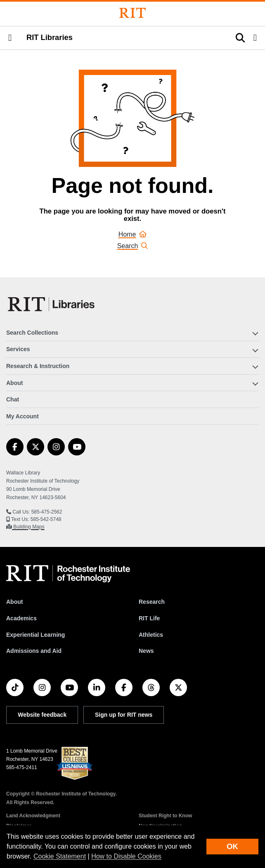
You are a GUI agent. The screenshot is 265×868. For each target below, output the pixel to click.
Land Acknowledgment (33, 816)
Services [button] (18, 349)
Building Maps (28, 527)
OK (232, 846)
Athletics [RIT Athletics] (151, 635)
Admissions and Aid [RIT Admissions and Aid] (34, 651)
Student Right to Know (165, 816)
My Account (22, 416)
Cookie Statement (60, 856)
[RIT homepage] (68, 574)
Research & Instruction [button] (38, 366)
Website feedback (42, 715)
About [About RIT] (14, 602)
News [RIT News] (146, 651)
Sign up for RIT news (124, 715)
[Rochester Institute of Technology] (132, 13)
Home (133, 234)
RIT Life (149, 618)
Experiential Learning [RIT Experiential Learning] (35, 635)
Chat (13, 399)
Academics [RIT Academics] (21, 618)
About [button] (14, 383)
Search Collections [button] (32, 333)
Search (133, 246)
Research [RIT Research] (152, 602)
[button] (10, 38)
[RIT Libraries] (52, 304)
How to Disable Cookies (126, 856)
